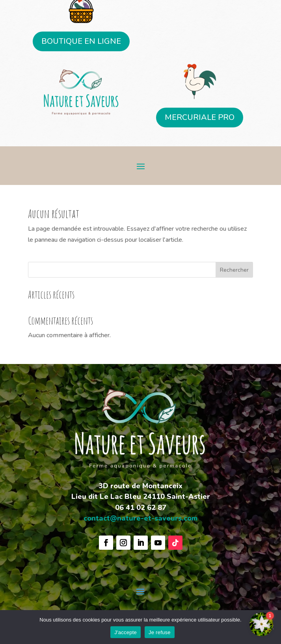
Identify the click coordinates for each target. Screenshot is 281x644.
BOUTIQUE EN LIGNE (81, 41)
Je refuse (160, 632)
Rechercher (234, 270)
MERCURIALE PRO (200, 117)
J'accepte (126, 632)
